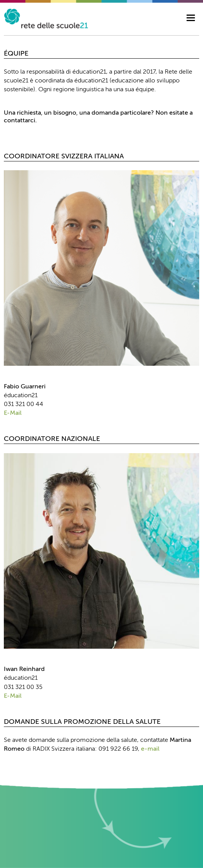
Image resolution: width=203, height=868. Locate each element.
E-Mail (13, 413)
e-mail (150, 749)
